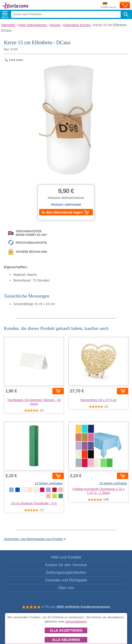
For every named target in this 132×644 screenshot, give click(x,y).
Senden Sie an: (109, 5)
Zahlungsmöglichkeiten (66, 572)
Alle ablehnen (66, 640)
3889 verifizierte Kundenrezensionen (83, 607)
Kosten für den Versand (66, 565)
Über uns (66, 588)
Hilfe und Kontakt (66, 557)
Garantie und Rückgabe (66, 580)
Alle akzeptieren (66, 630)
